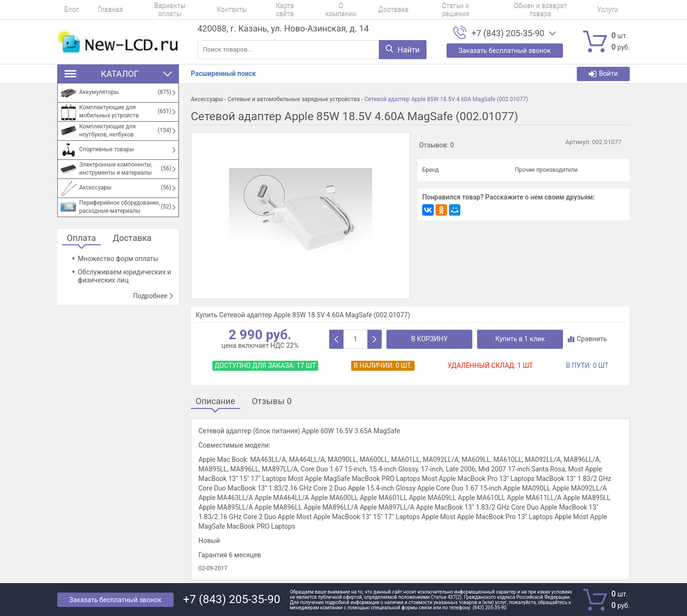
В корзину (430, 339)
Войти (603, 74)
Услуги (541, 10)
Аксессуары (207, 99)
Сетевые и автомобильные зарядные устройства (294, 99)
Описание (215, 402)
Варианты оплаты (149, 10)
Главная (97, 10)
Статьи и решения (402, 10)
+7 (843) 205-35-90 (508, 33)
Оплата (81, 238)
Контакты (205, 10)
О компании (301, 10)
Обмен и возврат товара (480, 10)
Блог (65, 10)
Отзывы (272, 402)
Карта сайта (251, 10)
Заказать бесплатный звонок (115, 600)
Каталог (118, 74)
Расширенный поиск (223, 73)
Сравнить (587, 339)
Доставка (346, 10)
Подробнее (154, 296)
